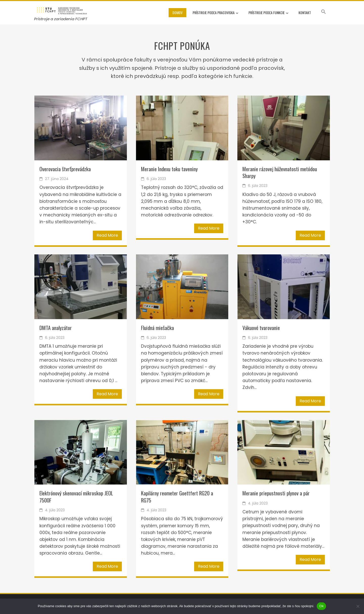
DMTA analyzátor (56, 328)
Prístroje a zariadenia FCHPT (61, 19)
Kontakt (305, 13)
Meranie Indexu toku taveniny (169, 169)
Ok (321, 606)
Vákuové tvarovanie (261, 328)
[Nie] (358, 606)
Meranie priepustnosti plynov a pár (276, 493)
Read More (107, 235)
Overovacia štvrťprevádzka (65, 169)
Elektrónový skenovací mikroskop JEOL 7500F (76, 496)
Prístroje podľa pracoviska (215, 13)
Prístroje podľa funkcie (268, 13)
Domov (177, 13)
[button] (324, 13)
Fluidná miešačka (157, 328)
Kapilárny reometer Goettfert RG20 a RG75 (177, 496)
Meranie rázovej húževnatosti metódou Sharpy (280, 172)
